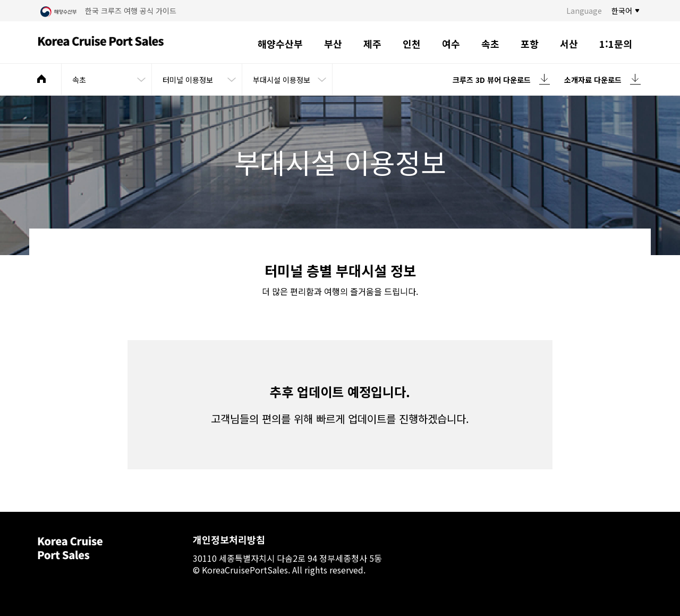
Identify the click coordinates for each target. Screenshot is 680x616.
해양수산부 (280, 44)
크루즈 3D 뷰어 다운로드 (492, 80)
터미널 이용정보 (188, 80)
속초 (490, 44)
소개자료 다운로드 (593, 80)
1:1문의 (616, 44)
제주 (372, 44)
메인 (41, 79)
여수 (451, 44)
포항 (530, 44)
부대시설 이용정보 (282, 80)
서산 (569, 44)
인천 (412, 44)
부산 (333, 44)
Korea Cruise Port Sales (101, 43)
